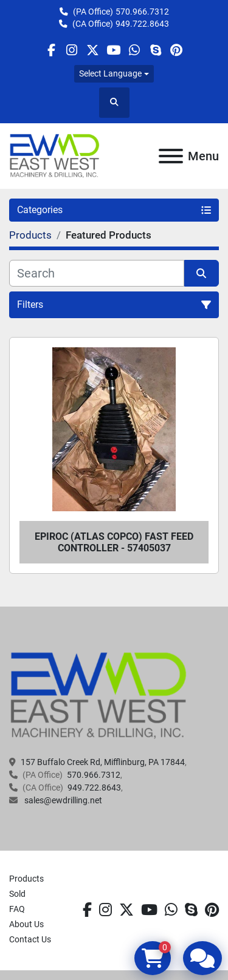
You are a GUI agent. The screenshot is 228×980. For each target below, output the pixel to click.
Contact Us (30, 939)
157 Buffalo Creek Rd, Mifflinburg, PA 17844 (103, 762)
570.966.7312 (142, 12)
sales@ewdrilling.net (62, 800)
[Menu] (171, 156)
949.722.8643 (142, 24)
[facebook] (51, 50)
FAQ (17, 909)
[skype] (155, 50)
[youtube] (113, 50)
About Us (26, 924)
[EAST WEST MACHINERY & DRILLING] (99, 695)
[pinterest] (176, 50)
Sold (17, 894)
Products (26, 879)
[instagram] (72, 50)
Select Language (110, 73)
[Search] (97, 273)
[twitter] (93, 50)
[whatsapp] (135, 50)
